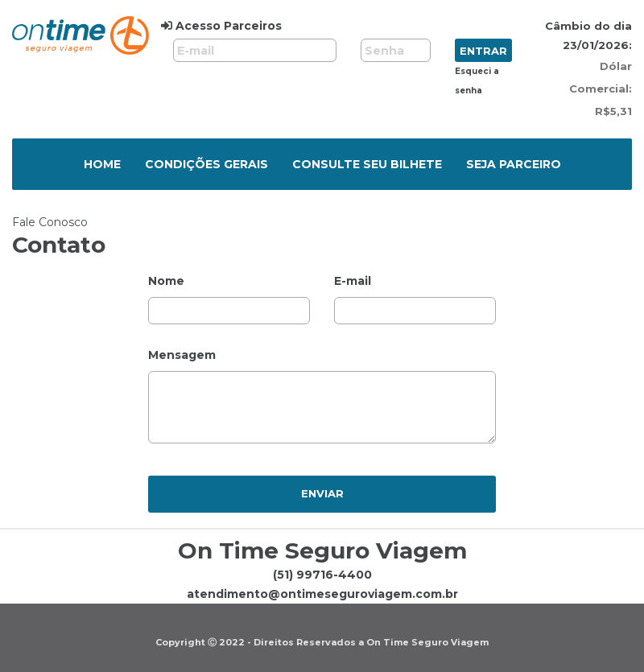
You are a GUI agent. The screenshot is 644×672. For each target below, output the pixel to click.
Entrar (483, 51)
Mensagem (182, 355)
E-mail (353, 281)
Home (102, 164)
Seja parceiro (514, 164)
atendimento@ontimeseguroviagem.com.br (322, 594)
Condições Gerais (206, 164)
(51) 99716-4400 (322, 575)
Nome (166, 281)
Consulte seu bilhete (367, 164)
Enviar (322, 493)
